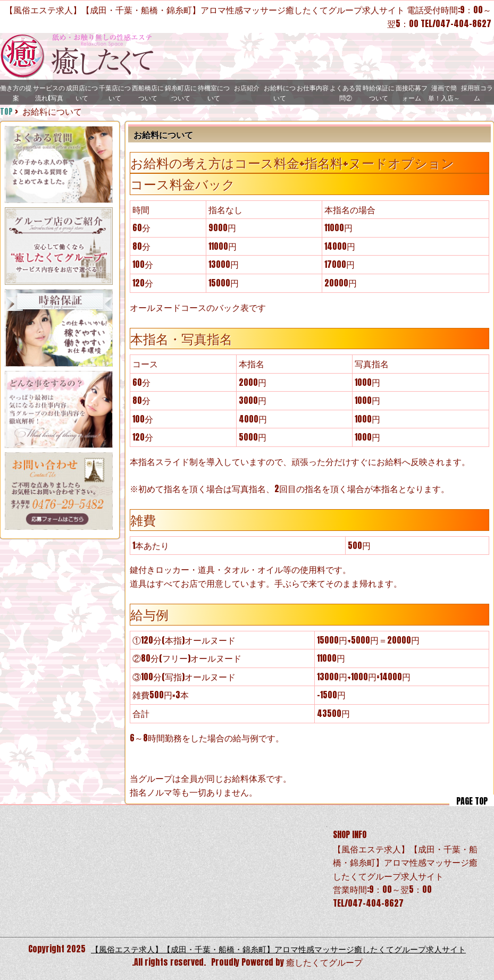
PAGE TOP (472, 800)
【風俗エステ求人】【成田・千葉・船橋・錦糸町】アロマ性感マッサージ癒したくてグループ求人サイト (279, 949)
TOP (6, 111)
